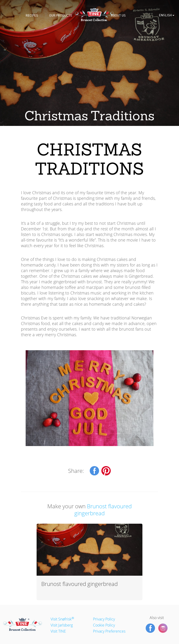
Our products (61, 16)
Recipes (32, 16)
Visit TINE (58, 631)
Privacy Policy (104, 619)
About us (118, 16)
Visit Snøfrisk (62, 619)
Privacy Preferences (109, 631)
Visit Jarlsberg (62, 625)
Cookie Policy (104, 625)
